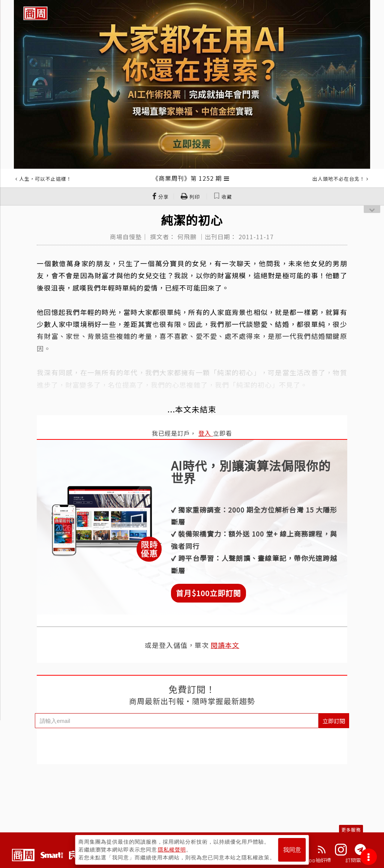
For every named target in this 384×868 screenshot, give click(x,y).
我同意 (292, 850)
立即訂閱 (334, 721)
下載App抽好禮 (313, 860)
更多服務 (351, 830)
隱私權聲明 (172, 850)
